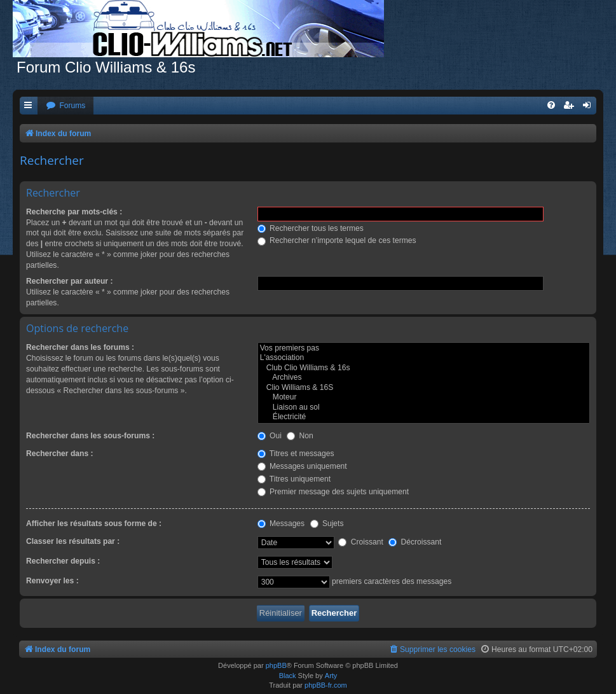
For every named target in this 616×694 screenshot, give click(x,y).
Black (288, 676)
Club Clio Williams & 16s (424, 368)
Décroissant (415, 542)
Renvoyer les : (52, 581)
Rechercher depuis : (63, 561)
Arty (331, 676)
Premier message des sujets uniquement (333, 492)
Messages (281, 524)
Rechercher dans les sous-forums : (90, 436)
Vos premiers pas (424, 349)
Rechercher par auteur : (69, 281)
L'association (424, 358)
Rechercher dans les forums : (80, 347)
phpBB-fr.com (326, 685)
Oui (270, 436)
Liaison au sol (424, 408)
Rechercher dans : (60, 454)
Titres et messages (296, 454)
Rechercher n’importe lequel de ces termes (337, 240)
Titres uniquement (294, 479)
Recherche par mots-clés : (74, 212)
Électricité (424, 417)
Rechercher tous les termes (311, 228)
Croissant (360, 542)
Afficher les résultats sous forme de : (94, 524)
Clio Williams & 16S (424, 388)
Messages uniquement (302, 466)
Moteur (424, 398)
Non (300, 436)
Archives (424, 378)
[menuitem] (65, 106)
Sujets (327, 524)
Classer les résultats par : (73, 541)
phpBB (276, 665)
